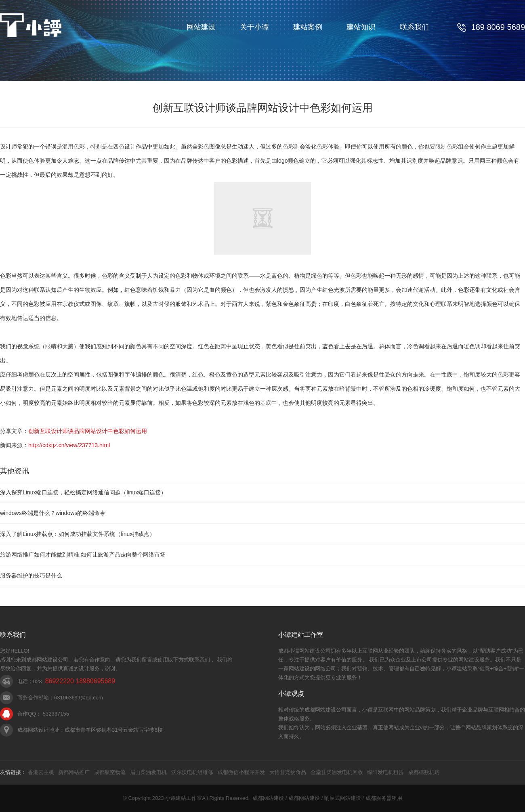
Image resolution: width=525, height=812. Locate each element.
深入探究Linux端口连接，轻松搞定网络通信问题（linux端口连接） (83, 492)
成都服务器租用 (384, 798)
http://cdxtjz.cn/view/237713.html (69, 445)
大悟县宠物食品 (288, 772)
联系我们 (414, 27)
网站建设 (201, 27)
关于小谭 (254, 27)
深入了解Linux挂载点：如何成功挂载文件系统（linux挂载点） (78, 534)
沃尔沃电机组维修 (192, 772)
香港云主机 (41, 772)
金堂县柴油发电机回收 (337, 772)
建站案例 (308, 27)
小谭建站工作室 (184, 798)
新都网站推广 (74, 772)
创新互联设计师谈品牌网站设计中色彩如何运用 (88, 431)
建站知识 (361, 27)
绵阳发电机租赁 (385, 772)
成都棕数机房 (424, 772)
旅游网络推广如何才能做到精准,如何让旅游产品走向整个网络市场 (83, 555)
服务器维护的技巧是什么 (31, 576)
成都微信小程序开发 (241, 772)
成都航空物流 (110, 772)
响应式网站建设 (343, 798)
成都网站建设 (268, 798)
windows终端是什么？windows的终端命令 (53, 513)
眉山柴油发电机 (148, 772)
